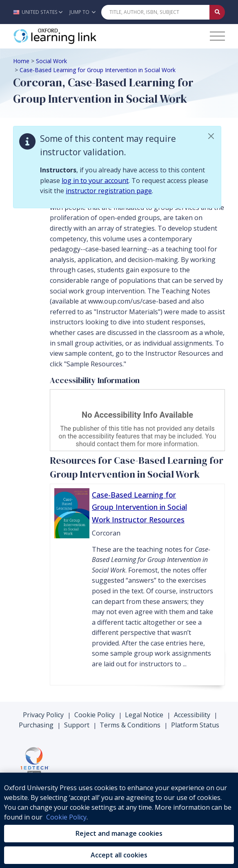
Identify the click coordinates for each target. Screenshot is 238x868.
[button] (40, 12)
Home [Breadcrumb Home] (21, 61)
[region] (119, 820)
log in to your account (95, 181)
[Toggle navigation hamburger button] (217, 36)
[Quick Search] (156, 12)
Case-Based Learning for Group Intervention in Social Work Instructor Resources (139, 507)
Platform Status (195, 725)
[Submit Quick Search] (217, 12)
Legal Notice (144, 715)
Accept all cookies (119, 855)
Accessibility (192, 715)
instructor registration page (109, 191)
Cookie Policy (95, 715)
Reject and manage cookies (119, 833)
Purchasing (36, 725)
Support (77, 725)
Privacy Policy (43, 715)
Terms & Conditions (130, 725)
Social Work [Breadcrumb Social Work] (51, 61)
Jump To (82, 12)
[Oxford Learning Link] (74, 36)
